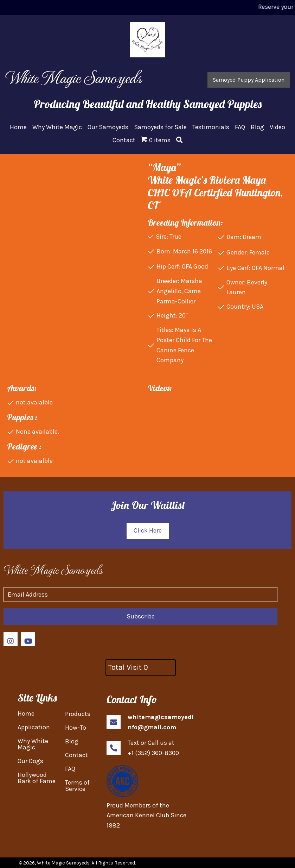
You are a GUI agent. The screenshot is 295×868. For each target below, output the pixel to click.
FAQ (70, 769)
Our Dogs (30, 761)
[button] (249, 80)
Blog (72, 741)
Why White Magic (33, 744)
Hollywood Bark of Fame (37, 778)
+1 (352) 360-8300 (153, 753)
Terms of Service (77, 786)
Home (26, 713)
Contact (76, 755)
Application (34, 727)
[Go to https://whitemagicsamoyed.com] (57, 570)
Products (78, 714)
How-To (76, 728)
